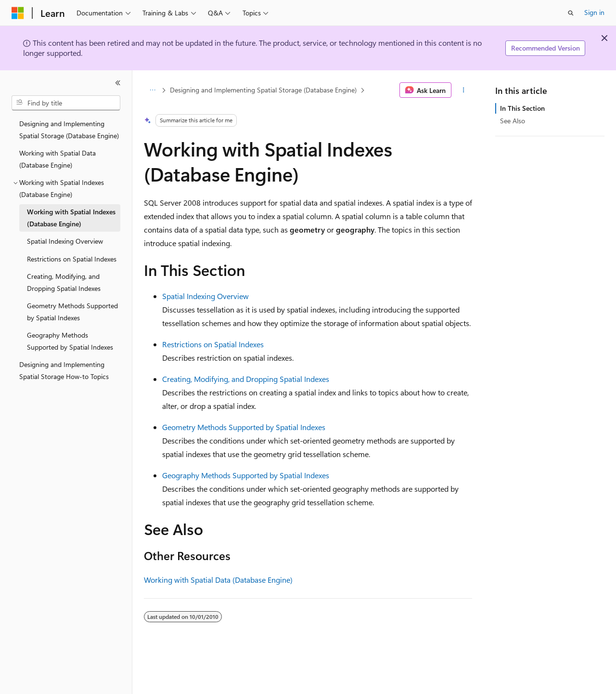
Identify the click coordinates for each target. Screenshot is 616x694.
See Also (513, 121)
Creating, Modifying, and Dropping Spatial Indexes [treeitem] (64, 282)
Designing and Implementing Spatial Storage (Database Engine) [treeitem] (69, 130)
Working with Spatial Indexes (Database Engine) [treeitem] (71, 218)
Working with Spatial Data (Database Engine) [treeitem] (58, 159)
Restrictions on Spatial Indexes (213, 344)
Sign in (594, 12)
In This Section (522, 108)
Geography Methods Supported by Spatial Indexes (246, 475)
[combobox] (66, 103)
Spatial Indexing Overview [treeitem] (65, 241)
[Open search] (571, 13)
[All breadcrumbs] (152, 90)
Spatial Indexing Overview (205, 296)
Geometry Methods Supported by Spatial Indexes (244, 427)
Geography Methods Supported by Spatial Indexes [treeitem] (70, 341)
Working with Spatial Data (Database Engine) (218, 580)
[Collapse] (118, 83)
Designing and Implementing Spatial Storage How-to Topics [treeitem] (64, 370)
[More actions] (464, 90)
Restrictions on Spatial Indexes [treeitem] (72, 259)
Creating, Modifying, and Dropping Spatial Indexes (246, 379)
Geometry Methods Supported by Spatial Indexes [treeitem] (72, 312)
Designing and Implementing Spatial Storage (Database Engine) (263, 90)
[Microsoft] (18, 13)
